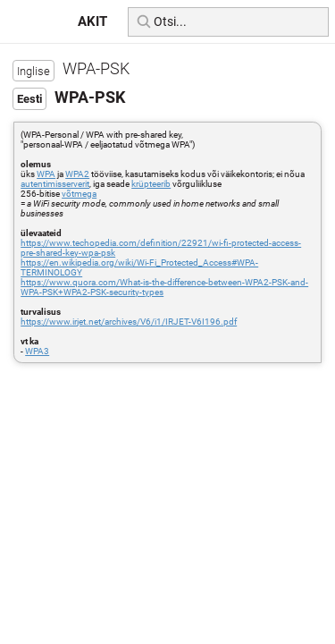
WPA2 (77, 174)
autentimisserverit (55, 184)
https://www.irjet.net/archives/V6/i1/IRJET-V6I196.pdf (129, 322)
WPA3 (37, 351)
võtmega (79, 194)
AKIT (92, 21)
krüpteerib (151, 184)
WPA (46, 174)
